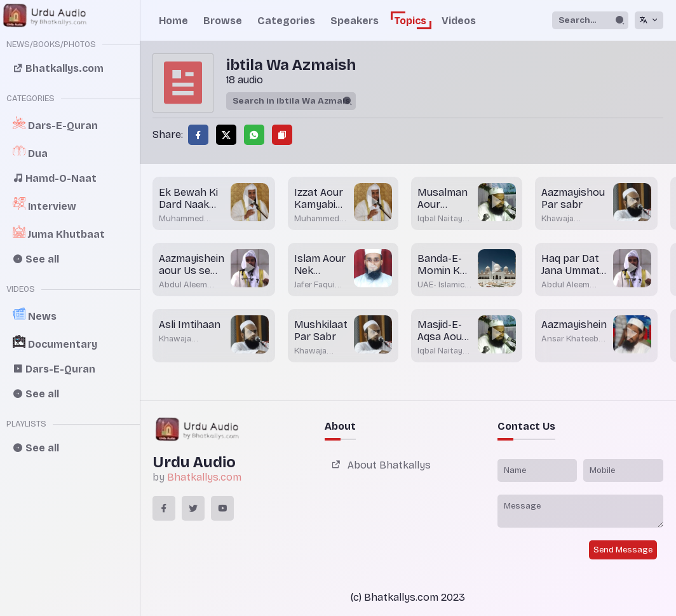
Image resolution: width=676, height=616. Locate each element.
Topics (410, 21)
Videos (459, 21)
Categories (286, 21)
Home (173, 21)
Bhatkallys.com (204, 477)
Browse (223, 21)
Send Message (623, 550)
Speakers (355, 21)
